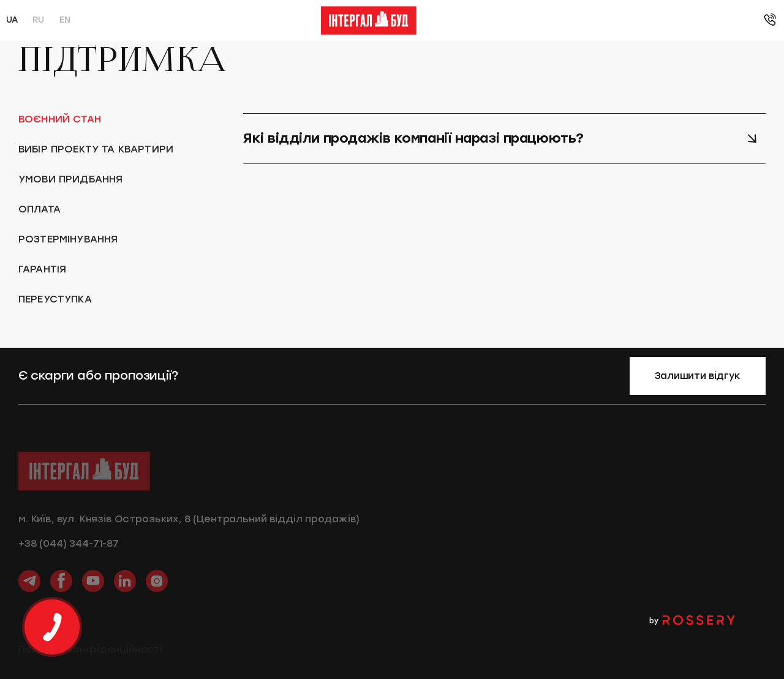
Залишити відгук (698, 376)
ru (38, 20)
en (65, 20)
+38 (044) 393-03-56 (701, 21)
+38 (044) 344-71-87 (69, 549)
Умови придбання (266, 21)
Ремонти (452, 21)
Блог (498, 21)
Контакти (609, 21)
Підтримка (548, 21)
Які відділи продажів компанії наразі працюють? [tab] (501, 138)
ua (12, 20)
